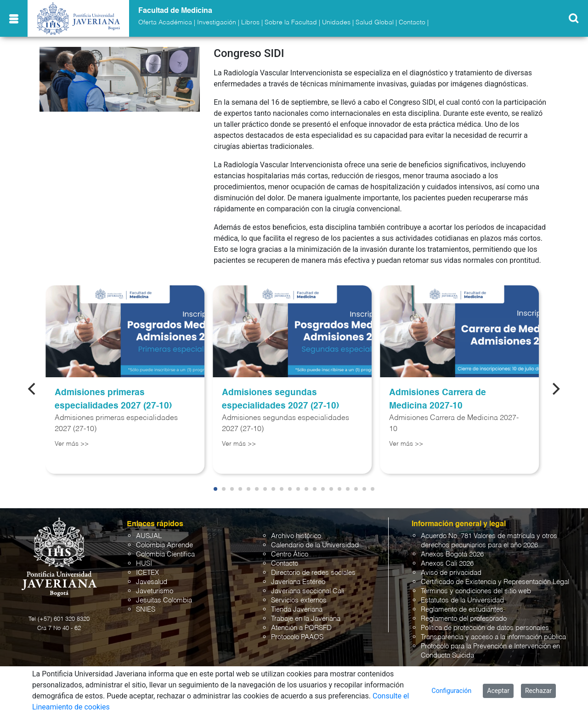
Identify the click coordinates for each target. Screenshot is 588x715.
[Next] (555, 389)
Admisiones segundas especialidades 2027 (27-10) (280, 399)
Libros (250, 23)
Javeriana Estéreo (298, 582)
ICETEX (147, 573)
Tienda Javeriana (297, 610)
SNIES (146, 610)
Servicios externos (299, 600)
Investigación (217, 23)
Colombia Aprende (164, 545)
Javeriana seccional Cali (308, 591)
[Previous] (33, 389)
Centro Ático (290, 554)
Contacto (412, 23)
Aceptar (498, 691)
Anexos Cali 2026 (447, 564)
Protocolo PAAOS (297, 637)
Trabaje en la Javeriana (306, 619)
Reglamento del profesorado (464, 619)
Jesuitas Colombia (164, 600)
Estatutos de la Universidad (462, 600)
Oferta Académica (165, 23)
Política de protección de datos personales (485, 628)
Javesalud (152, 582)
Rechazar (538, 691)
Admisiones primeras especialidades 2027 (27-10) (113, 399)
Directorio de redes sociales (313, 573)
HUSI (144, 564)
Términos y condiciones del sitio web (476, 591)
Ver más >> (72, 444)
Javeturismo (155, 591)
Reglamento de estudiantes (462, 610)
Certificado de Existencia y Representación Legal (495, 582)
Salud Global (375, 23)
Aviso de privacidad (451, 573)
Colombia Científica (165, 554)
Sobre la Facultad (291, 23)
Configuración (452, 691)
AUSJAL (149, 536)
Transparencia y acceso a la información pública (493, 637)
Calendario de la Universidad (315, 545)
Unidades (336, 23)
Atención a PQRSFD (301, 628)
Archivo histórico (296, 536)
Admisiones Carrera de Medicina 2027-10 (438, 399)
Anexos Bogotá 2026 (452, 554)
